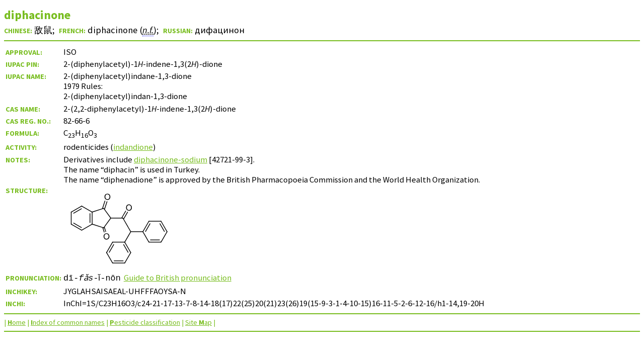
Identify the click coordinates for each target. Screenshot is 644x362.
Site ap (198, 322)
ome (17, 322)
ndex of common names (68, 322)
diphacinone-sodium (171, 159)
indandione (133, 147)
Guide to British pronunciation (181, 278)
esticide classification (145, 322)
